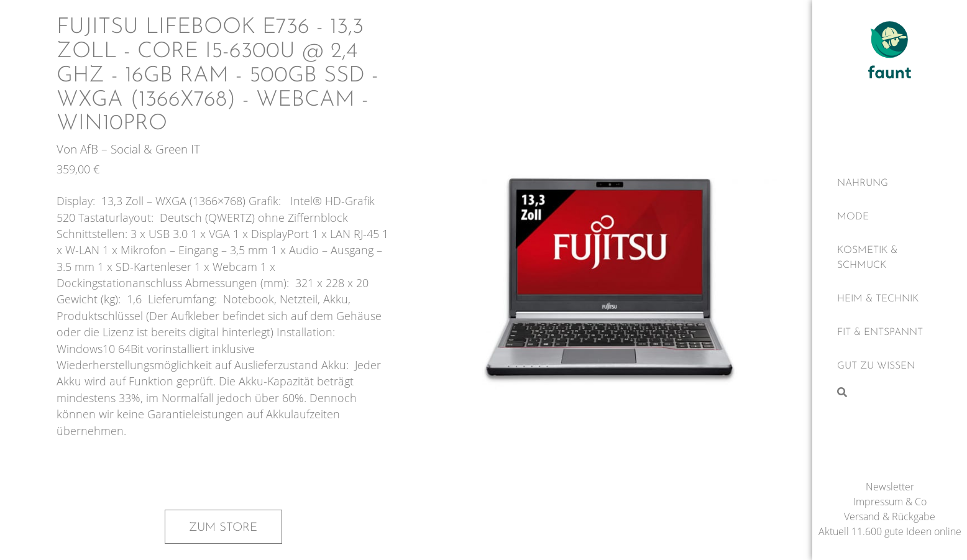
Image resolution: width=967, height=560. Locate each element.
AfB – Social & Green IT (140, 149)
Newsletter (890, 487)
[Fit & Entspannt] (890, 333)
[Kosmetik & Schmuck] (890, 258)
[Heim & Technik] (890, 299)
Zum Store (223, 528)
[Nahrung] (890, 183)
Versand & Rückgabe (890, 516)
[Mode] (890, 217)
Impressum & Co (890, 502)
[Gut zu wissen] (890, 366)
